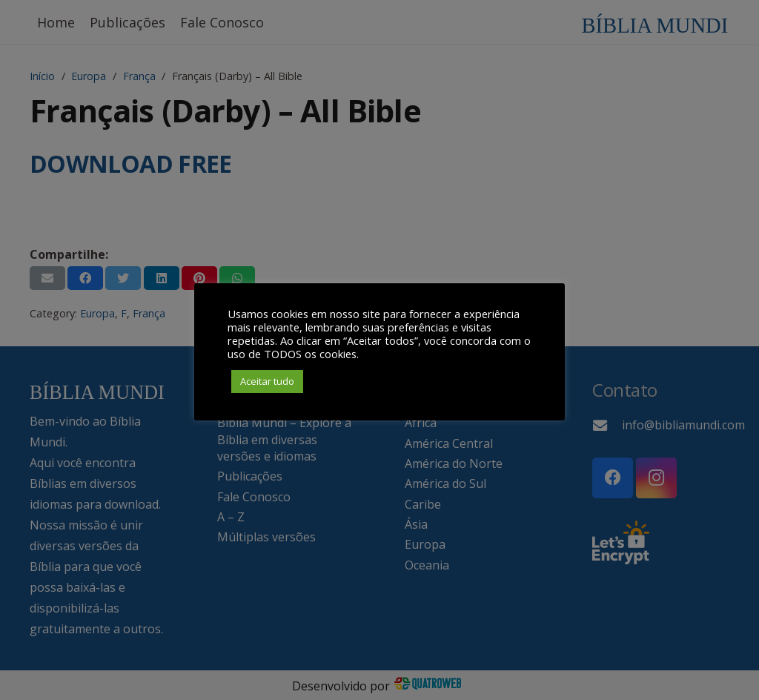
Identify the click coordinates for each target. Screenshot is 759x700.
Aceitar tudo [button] (267, 381)
